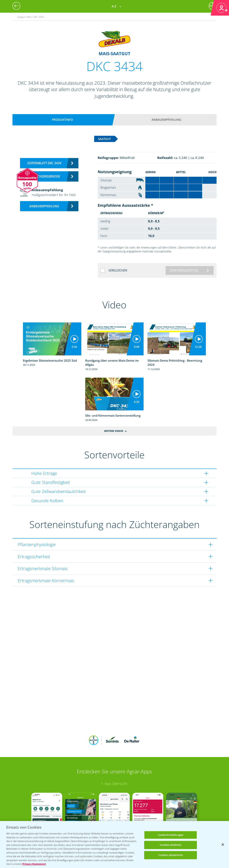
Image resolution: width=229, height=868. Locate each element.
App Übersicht (116, 758)
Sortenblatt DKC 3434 (44, 163)
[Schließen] (223, 845)
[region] (114, 844)
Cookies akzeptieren (171, 855)
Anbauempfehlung (166, 120)
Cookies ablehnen (171, 845)
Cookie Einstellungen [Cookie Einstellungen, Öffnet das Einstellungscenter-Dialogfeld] (171, 835)
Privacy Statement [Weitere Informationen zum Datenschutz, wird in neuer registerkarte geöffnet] (34, 864)
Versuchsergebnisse (44, 176)
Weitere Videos (114, 431)
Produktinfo (62, 120)
